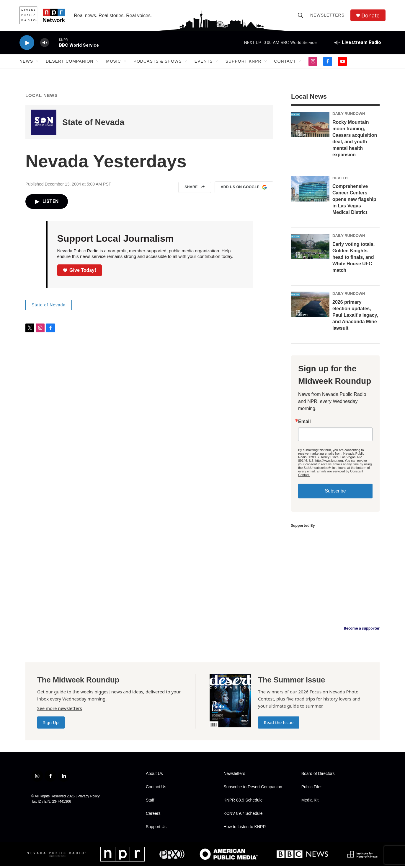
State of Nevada (93, 124)
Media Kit (310, 802)
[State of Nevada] (44, 124)
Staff (150, 802)
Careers (153, 816)
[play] (27, 43)
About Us (154, 776)
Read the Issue (279, 725)
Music (113, 61)
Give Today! (80, 272)
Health (340, 180)
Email (304, 424)
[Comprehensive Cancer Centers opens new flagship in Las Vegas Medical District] (310, 191)
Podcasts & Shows (158, 61)
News (26, 61)
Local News (42, 97)
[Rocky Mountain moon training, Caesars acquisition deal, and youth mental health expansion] (310, 126)
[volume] (45, 43)
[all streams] (358, 43)
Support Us (156, 829)
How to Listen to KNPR (245, 829)
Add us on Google (244, 189)
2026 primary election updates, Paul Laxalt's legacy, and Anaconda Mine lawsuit (355, 317)
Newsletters (327, 15)
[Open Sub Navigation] (37, 61)
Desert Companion (70, 61)
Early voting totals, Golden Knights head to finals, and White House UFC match (353, 259)
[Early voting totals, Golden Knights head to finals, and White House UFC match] (310, 248)
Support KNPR (244, 61)
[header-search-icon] (301, 15)
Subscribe (335, 493)
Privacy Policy (89, 798)
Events (204, 61)
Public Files (312, 789)
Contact (285, 61)
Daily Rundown (349, 116)
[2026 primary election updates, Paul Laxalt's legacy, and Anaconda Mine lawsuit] (310, 306)
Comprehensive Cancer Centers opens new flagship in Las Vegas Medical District (354, 201)
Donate (370, 16)
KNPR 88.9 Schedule (243, 802)
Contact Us (156, 789)
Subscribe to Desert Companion (253, 789)
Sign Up (51, 725)
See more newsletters (60, 710)
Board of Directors (318, 776)
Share (195, 189)
